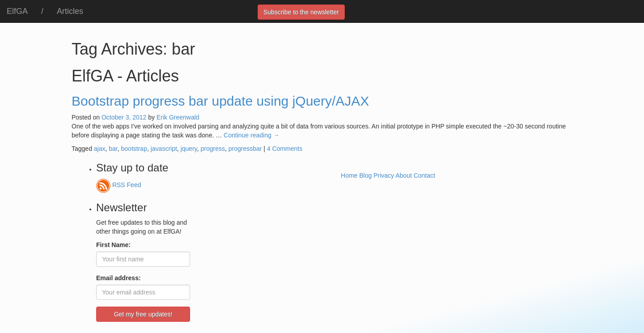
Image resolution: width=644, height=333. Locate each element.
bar (113, 149)
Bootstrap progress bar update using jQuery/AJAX (220, 101)
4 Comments (285, 149)
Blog (365, 175)
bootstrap (134, 149)
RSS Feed (119, 185)
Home (349, 175)
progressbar (245, 149)
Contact (424, 175)
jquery (189, 149)
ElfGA (17, 11)
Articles (70, 11)
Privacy (384, 175)
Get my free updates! (143, 314)
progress (213, 149)
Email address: (119, 278)
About (404, 175)
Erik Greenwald (178, 117)
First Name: (113, 245)
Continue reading (252, 135)
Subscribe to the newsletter (301, 12)
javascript (164, 149)
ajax (100, 149)
